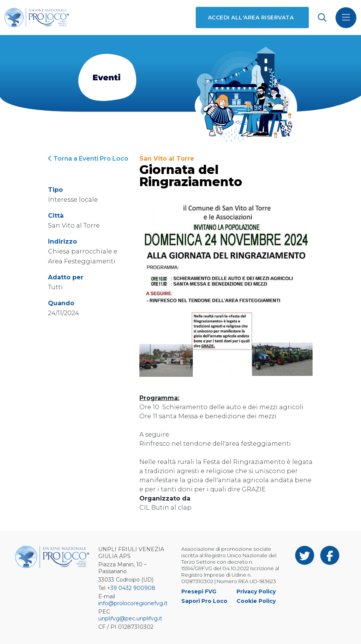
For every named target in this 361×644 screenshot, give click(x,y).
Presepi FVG (199, 591)
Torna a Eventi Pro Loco (88, 159)
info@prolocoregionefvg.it (133, 603)
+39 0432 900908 (131, 588)
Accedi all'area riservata (251, 18)
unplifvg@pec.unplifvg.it (130, 618)
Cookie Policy (256, 601)
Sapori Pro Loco (204, 601)
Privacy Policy (256, 591)
